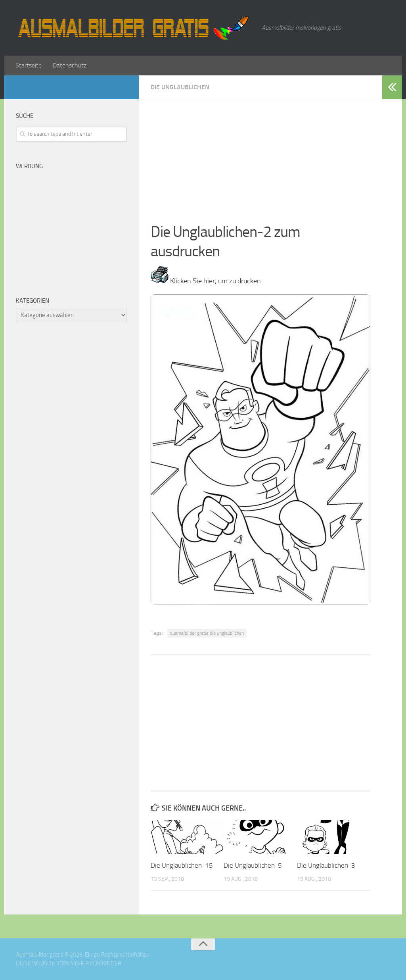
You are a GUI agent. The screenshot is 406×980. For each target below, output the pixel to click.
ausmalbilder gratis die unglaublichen (207, 633)
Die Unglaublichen (180, 87)
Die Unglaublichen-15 (182, 865)
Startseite (29, 65)
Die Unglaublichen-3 (326, 865)
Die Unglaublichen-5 (253, 865)
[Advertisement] (260, 155)
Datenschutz (70, 65)
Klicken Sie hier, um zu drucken (206, 281)
